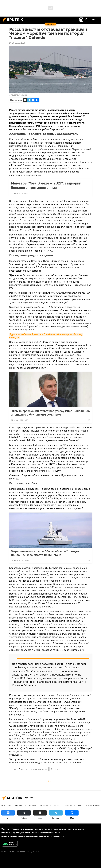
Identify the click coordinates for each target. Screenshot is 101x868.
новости (6, 805)
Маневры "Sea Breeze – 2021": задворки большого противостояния (46, 185)
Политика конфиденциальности (16, 833)
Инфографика (93, 805)
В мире (13, 769)
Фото (81, 805)
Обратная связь (57, 836)
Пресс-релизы (59, 829)
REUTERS (14, 95)
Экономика (31, 805)
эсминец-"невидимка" (39, 769)
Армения (18, 805)
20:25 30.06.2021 (17, 43)
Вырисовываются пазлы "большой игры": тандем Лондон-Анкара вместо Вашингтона (45, 553)
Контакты (39, 829)
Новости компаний (75, 829)
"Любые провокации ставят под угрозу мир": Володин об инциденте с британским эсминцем (50, 413)
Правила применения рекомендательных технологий (25, 836)
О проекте (6, 829)
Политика (46, 805)
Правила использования (23, 829)
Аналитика (23, 769)
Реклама (48, 829)
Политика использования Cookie (45, 833)
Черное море (56, 769)
